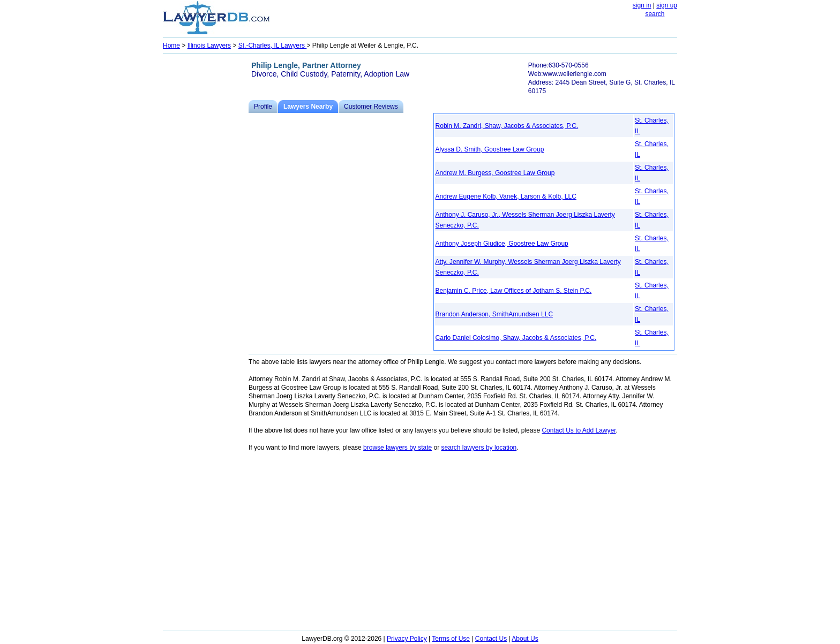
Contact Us (491, 639)
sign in (642, 5)
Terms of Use (451, 639)
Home (171, 46)
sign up (667, 5)
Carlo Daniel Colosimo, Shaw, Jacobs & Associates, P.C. (516, 338)
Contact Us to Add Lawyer (579, 430)
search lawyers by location (479, 448)
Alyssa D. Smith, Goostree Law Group (490, 149)
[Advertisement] (206, 217)
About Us (525, 639)
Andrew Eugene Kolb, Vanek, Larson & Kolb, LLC (506, 196)
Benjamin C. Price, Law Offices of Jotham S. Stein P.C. (514, 291)
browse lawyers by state (397, 448)
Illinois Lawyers (209, 46)
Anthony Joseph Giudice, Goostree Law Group (502, 244)
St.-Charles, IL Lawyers (273, 46)
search (655, 14)
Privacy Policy (407, 639)
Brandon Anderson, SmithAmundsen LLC (494, 314)
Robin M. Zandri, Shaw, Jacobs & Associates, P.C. (507, 126)
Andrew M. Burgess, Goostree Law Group (495, 173)
